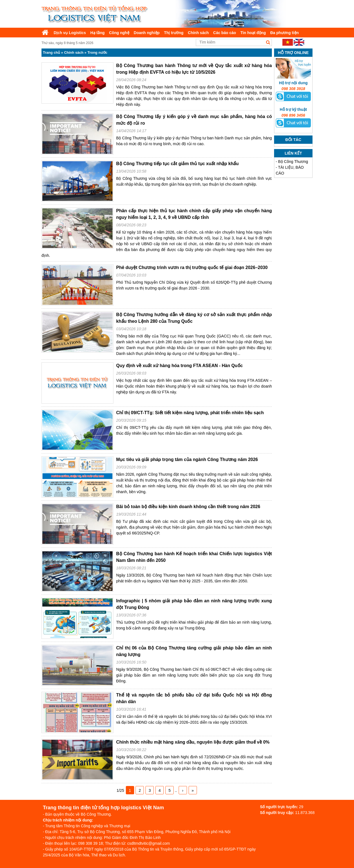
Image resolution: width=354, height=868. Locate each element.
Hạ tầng (97, 33)
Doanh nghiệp (147, 33)
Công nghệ (119, 33)
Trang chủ (51, 53)
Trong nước (97, 53)
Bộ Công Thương (293, 162)
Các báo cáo (225, 33)
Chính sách (198, 33)
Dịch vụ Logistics (70, 33)
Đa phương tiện (284, 33)
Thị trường (174, 33)
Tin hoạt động (253, 33)
